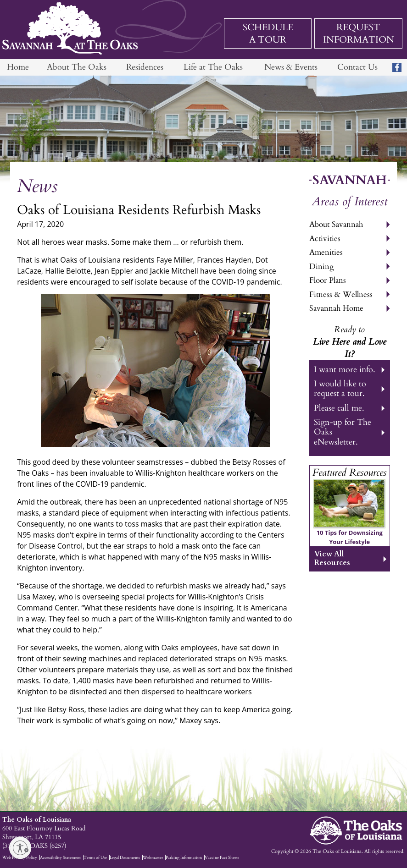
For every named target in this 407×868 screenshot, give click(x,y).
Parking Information (184, 857)
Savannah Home (336, 308)
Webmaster (153, 857)
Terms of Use (95, 857)
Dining (322, 266)
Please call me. (339, 408)
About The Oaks (77, 67)
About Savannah (336, 224)
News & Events (291, 67)
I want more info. (345, 370)
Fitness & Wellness (341, 294)
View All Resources (332, 558)
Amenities (326, 252)
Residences (145, 67)
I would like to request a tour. (340, 389)
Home (18, 67)
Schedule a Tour (268, 33)
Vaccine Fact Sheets (222, 857)
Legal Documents (125, 857)
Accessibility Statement (60, 857)
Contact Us (357, 67)
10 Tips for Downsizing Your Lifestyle (350, 537)
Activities (325, 239)
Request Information (359, 33)
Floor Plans (328, 280)
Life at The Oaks (213, 67)
